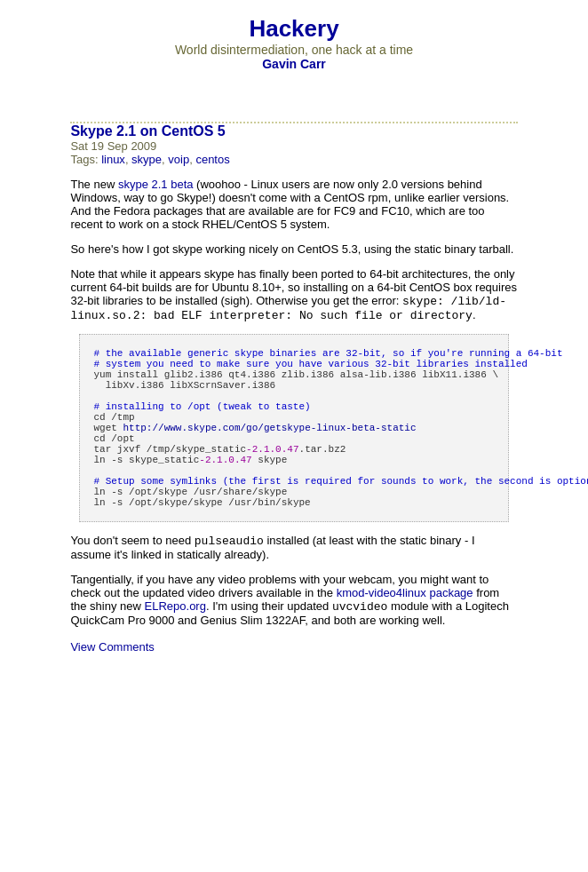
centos (212, 159)
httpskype (269, 452)
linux (113, 159)
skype (147, 159)
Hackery (294, 28)
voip (179, 159)
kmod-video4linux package (405, 638)
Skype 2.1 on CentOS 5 (147, 131)
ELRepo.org (175, 653)
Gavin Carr (294, 64)
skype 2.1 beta (156, 184)
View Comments (112, 694)
